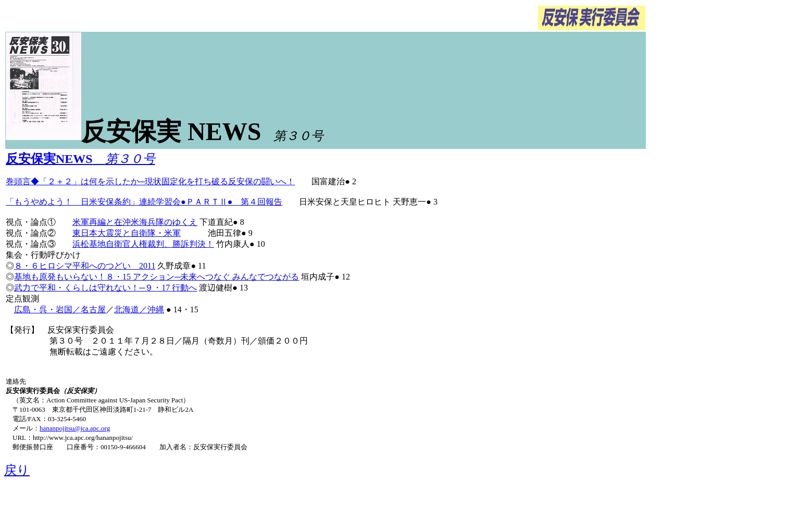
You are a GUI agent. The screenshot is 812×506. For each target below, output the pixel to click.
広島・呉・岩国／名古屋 (60, 309)
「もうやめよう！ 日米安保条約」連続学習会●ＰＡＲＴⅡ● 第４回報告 (144, 202)
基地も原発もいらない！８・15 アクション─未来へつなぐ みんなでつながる (157, 277)
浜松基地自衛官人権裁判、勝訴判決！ (143, 244)
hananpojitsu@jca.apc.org (75, 428)
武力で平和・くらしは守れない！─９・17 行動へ (105, 288)
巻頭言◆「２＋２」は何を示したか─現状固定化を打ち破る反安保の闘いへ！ (150, 181)
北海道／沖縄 (139, 309)
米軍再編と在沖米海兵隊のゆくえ (135, 222)
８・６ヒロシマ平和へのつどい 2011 (85, 266)
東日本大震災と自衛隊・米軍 (127, 233)
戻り (17, 470)
